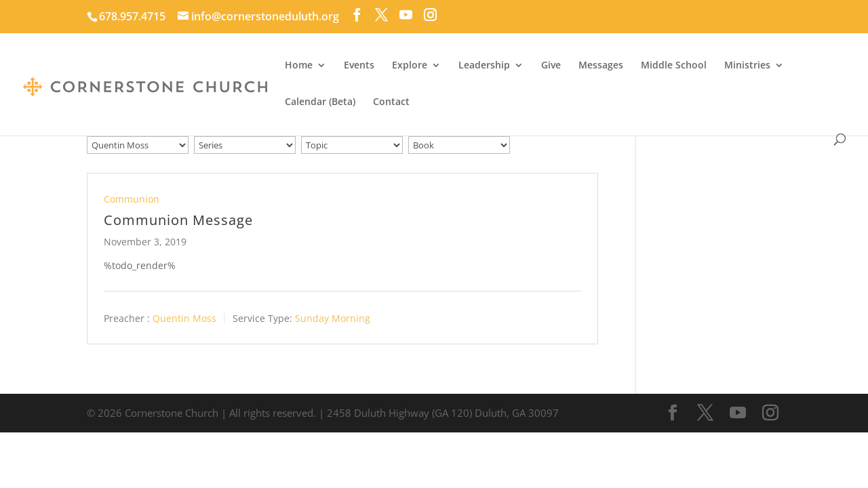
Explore (410, 66)
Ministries (747, 66)
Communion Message (178, 220)
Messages (601, 66)
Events (359, 66)
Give (551, 66)
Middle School (674, 66)
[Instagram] (430, 15)
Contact (391, 102)
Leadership (484, 66)
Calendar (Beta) (320, 102)
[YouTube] (406, 15)
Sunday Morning (333, 318)
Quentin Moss (184, 318)
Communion (132, 199)
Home (299, 66)
